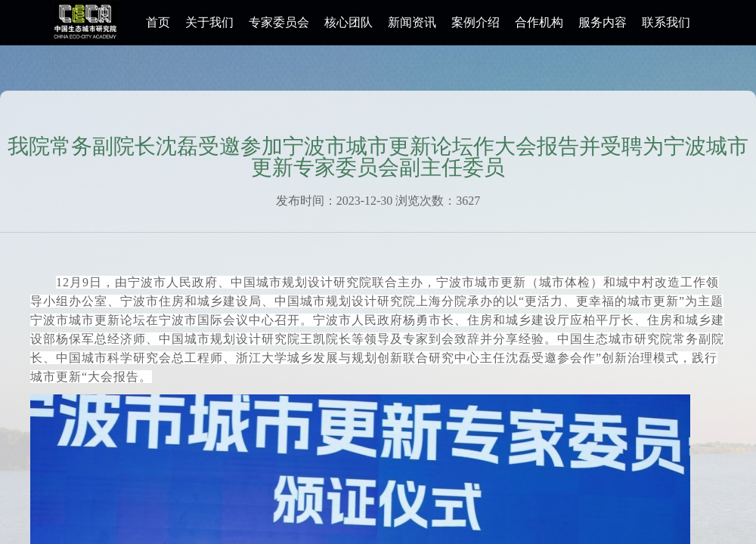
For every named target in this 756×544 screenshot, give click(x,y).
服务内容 (603, 22)
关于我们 (209, 22)
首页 (158, 22)
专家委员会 (279, 22)
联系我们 (666, 22)
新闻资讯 (412, 22)
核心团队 (349, 22)
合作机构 (539, 22)
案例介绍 (476, 22)
